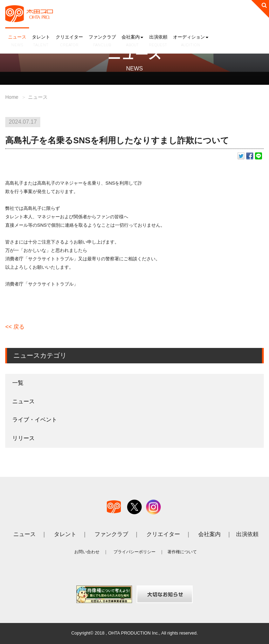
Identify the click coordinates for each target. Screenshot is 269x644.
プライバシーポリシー (134, 552)
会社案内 (132, 41)
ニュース (17, 41)
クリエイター (69, 41)
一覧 (18, 383)
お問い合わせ (87, 552)
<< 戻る (15, 327)
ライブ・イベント (35, 420)
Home (12, 97)
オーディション (191, 41)
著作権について (182, 552)
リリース (23, 438)
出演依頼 (158, 41)
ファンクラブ (102, 41)
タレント (41, 41)
